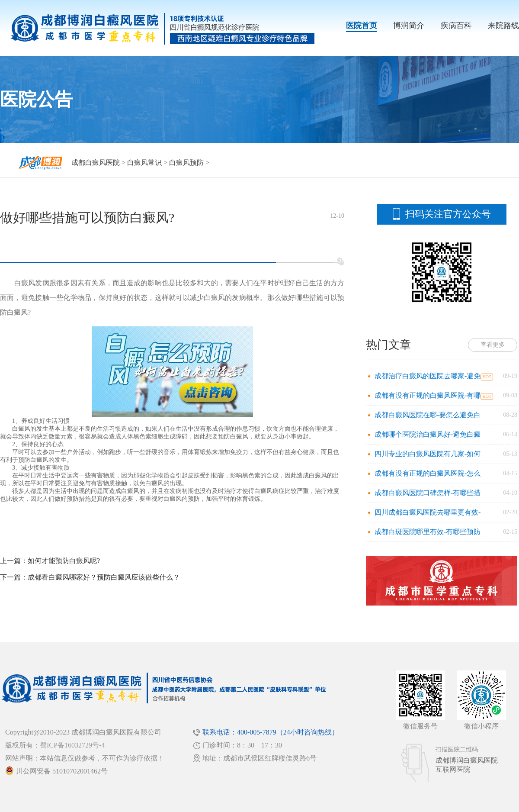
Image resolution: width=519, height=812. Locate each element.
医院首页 (362, 26)
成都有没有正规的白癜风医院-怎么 (428, 473)
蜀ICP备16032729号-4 (72, 745)
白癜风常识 (144, 163)
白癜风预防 (186, 163)
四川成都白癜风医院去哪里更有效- (428, 512)
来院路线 (503, 26)
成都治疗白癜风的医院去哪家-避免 (428, 376)
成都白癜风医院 (96, 163)
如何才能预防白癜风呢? (64, 561)
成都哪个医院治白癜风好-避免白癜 (428, 434)
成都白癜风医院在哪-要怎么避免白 (428, 415)
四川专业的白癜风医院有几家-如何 (428, 454)
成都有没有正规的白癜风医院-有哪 (428, 395)
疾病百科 (456, 26)
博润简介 (409, 26)
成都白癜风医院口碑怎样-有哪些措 (428, 493)
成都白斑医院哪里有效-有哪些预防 (428, 532)
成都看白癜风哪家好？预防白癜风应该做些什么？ (104, 577)
